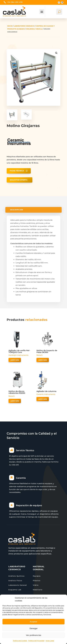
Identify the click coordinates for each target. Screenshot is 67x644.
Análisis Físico (15, 581)
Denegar (34, 628)
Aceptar (33, 622)
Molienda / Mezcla (34, 29)
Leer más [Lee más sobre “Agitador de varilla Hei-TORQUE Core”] (15, 360)
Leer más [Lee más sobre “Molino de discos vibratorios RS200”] (15, 401)
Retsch (40, 355)
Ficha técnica (17, 171)
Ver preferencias (34, 635)
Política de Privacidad (36, 641)
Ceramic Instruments (46, 394)
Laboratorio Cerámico (24, 26)
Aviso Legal (50, 641)
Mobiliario (38, 590)
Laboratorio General (18, 585)
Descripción (17, 210)
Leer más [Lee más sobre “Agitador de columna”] (43, 399)
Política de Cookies (20, 641)
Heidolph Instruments (18, 355)
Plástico (37, 581)
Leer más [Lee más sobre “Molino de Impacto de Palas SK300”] (43, 360)
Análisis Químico (16, 576)
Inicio (10, 26)
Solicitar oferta (19, 180)
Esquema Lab (15, 590)
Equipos (37, 576)
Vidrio (36, 585)
